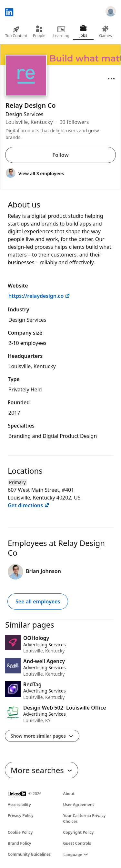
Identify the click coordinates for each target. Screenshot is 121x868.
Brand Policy (19, 843)
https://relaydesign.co (39, 296)
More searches (41, 770)
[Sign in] (111, 12)
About (69, 794)
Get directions (29, 505)
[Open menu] (111, 79)
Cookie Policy (20, 832)
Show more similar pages (42, 736)
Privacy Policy (20, 816)
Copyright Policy (79, 832)
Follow (60, 155)
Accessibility (19, 805)
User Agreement (79, 805)
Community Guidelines (29, 854)
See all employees (38, 601)
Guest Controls (77, 843)
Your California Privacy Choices (85, 818)
